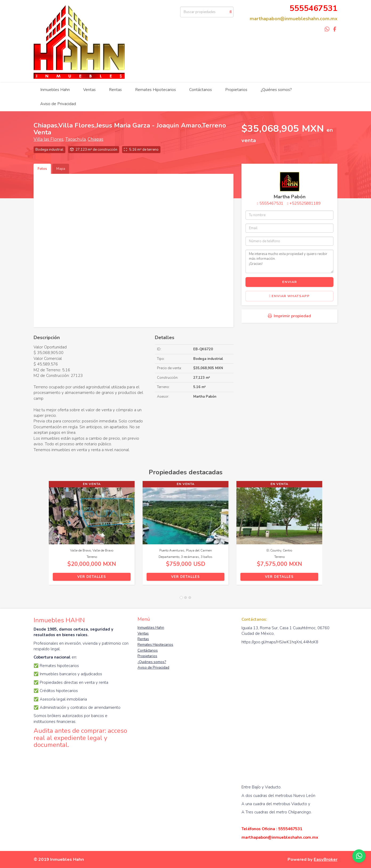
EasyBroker (326, 859)
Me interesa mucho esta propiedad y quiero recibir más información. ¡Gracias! (289, 261)
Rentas (115, 90)
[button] (41, 536)
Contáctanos (201, 90)
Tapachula (76, 139)
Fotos (42, 169)
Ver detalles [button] (92, 577)
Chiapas (96, 139)
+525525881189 (305, 203)
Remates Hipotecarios (156, 90)
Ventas (89, 90)
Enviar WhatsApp (290, 296)
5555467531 (271, 203)
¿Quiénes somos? (276, 90)
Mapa (61, 169)
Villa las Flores (49, 139)
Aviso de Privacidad (58, 104)
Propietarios (236, 90)
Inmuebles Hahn (55, 90)
